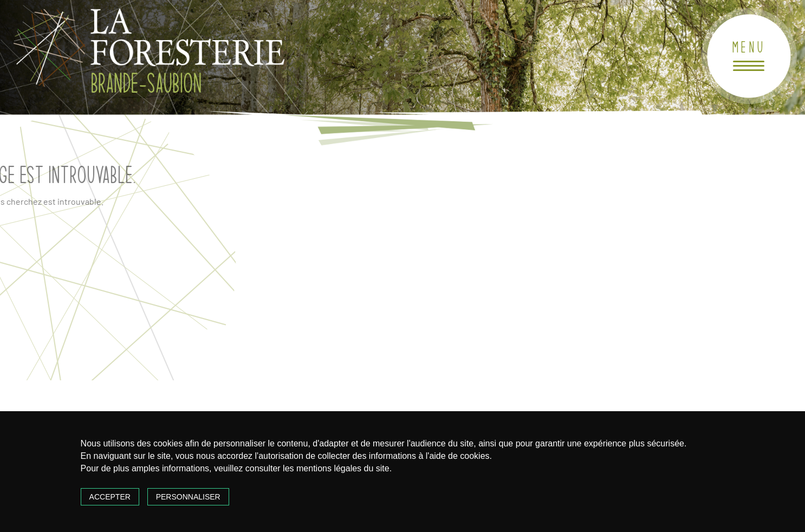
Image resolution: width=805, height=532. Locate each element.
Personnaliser (188, 497)
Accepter (110, 497)
